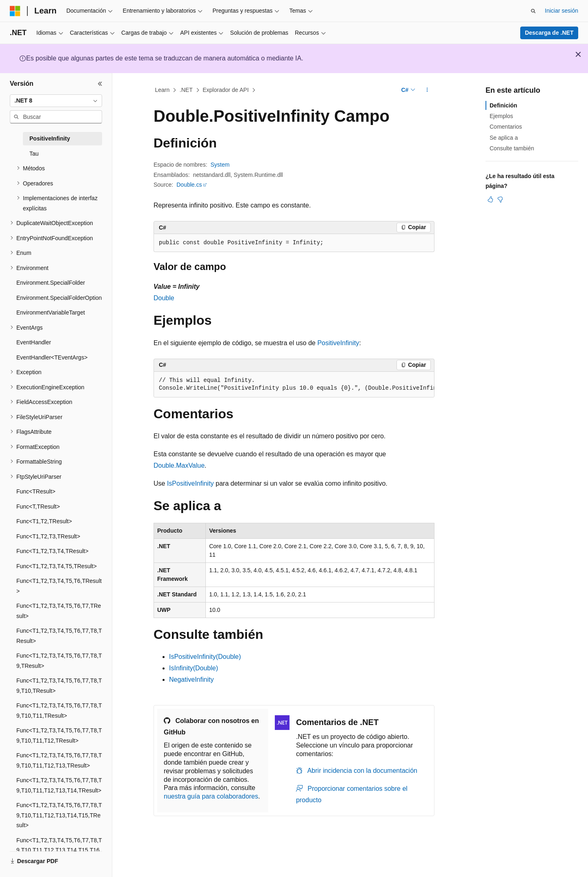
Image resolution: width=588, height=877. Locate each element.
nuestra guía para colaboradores (211, 796)
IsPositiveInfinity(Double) (205, 657)
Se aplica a (504, 138)
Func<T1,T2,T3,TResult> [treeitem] (48, 536)
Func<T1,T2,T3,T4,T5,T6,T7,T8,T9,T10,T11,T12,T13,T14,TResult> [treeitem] (59, 785)
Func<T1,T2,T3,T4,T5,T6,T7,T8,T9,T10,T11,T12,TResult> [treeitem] (59, 735)
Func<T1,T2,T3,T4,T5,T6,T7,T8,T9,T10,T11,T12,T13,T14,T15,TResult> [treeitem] (59, 815)
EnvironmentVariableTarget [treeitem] (51, 312)
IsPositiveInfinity (190, 483)
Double (164, 298)
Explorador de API (226, 90)
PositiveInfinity (338, 343)
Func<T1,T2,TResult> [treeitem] (44, 521)
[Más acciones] (427, 90)
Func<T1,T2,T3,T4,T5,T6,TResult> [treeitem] (59, 586)
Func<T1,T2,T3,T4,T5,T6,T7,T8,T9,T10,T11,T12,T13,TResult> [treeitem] (59, 760)
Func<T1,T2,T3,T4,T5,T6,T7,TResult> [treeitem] (59, 611)
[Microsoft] (15, 11)
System (220, 165)
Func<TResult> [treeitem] (36, 491)
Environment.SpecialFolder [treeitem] (51, 283)
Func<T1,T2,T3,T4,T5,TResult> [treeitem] (57, 566)
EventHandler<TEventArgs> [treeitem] (52, 357)
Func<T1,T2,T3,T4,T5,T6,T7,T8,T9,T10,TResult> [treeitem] (59, 686)
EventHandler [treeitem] (34, 342)
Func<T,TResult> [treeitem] (38, 507)
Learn (163, 90)
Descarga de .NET (549, 33)
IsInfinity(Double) (194, 668)
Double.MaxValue (179, 465)
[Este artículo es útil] (490, 199)
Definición (503, 105)
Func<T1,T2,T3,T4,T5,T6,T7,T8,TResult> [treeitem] (59, 636)
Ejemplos (501, 116)
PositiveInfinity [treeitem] (50, 138)
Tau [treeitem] (34, 154)
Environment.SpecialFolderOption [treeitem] (59, 298)
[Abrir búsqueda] (533, 11)
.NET (186, 90)
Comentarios (506, 127)
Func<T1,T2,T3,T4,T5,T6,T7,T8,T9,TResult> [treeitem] (59, 661)
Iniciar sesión (561, 11)
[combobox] (56, 101)
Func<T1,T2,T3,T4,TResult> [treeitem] (52, 551)
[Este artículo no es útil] (500, 199)
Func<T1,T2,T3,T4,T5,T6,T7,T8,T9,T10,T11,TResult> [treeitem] (59, 711)
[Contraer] (100, 84)
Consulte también (512, 148)
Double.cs (189, 185)
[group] (294, 385)
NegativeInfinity (191, 680)
